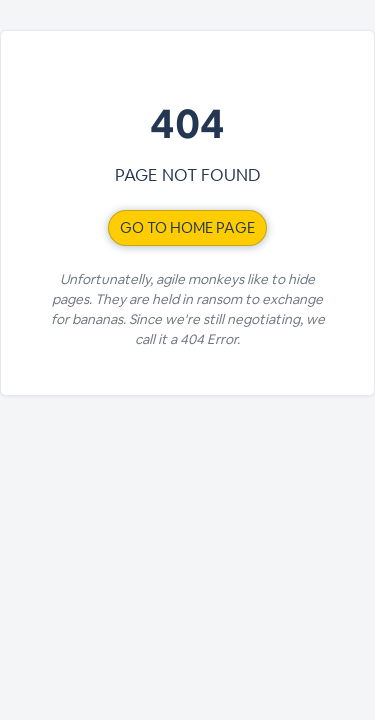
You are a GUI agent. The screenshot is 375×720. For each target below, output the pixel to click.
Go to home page (187, 227)
